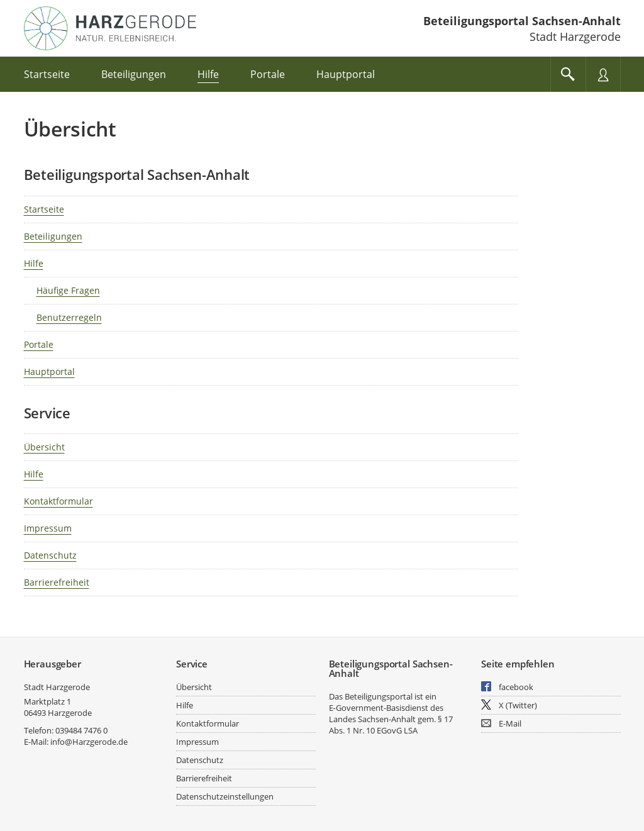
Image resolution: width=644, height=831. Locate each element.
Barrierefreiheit (57, 582)
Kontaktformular (58, 501)
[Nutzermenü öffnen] (603, 74)
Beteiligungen (53, 236)
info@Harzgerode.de (89, 742)
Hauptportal (49, 371)
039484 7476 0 (81, 730)
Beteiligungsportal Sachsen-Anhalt (522, 21)
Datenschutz (50, 555)
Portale (39, 344)
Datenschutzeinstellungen (225, 796)
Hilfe (34, 263)
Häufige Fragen (68, 290)
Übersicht (44, 447)
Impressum (48, 528)
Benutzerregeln (69, 317)
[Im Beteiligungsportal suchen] (568, 74)
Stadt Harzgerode (57, 687)
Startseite (44, 209)
